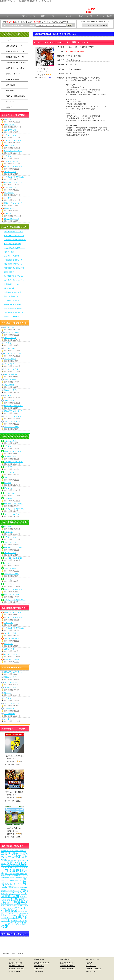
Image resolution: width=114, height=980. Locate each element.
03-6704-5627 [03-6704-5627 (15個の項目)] (14, 891)
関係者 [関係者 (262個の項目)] (10, 887)
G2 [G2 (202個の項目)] (11, 903)
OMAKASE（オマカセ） (13, 182)
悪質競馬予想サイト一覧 (15, 51)
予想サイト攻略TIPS (12, 317)
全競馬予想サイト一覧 (14, 46)
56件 (16, 205)
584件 (17, 158)
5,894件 (17, 143)
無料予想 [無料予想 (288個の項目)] (13, 924)
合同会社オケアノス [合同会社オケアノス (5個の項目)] (16, 881)
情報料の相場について (13, 296)
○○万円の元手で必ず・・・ (14, 248)
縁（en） (8, 693)
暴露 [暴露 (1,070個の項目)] (10, 863)
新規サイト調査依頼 (93, 969)
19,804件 (18, 127)
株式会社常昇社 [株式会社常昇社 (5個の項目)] (6, 900)
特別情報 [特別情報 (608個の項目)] (11, 911)
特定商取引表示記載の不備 (14, 268)
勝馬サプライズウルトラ (13, 203)
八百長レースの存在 (12, 256)
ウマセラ (8, 119)
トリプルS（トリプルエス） (15, 177)
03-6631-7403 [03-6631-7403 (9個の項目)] (22, 868)
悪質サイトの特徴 (12, 79)
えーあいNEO (9, 348)
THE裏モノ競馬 (10, 172)
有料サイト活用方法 (16, 966)
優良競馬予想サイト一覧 (15, 57)
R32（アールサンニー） (13, 151)
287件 (17, 184)
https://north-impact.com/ (75, 51)
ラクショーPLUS (11, 441)
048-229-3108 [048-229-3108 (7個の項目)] (21, 906)
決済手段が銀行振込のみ (13, 276)
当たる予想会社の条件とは (14, 308)
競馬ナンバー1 (10, 208)
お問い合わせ (91, 971)
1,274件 (48, 78)
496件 (17, 361)
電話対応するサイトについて (15, 313)
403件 (17, 211)
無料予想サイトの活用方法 (16, 68)
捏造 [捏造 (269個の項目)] (24, 863)
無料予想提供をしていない (14, 280)
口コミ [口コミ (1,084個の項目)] (7, 870)
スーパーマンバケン (12, 187)
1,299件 (17, 350)
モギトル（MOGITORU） (14, 166)
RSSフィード (11, 102)
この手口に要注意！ (12, 300)
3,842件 (17, 464)
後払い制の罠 (9, 288)
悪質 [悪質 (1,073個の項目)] (17, 863)
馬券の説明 (10, 90)
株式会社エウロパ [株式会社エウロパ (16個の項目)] (17, 921)
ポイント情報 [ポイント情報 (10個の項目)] (6, 866)
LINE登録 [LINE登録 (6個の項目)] (17, 876)
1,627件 (17, 398)
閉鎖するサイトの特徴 (13, 304)
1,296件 (17, 200)
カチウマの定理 (10, 130)
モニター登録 (9, 252)
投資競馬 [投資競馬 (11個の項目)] (19, 877)
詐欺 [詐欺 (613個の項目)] (23, 890)
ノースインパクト (44, 69)
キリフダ (8, 156)
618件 (17, 190)
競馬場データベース (13, 74)
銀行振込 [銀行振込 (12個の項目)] (13, 906)
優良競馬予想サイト (67, 966)
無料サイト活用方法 (16, 969)
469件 (17, 392)
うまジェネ (8, 477)
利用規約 (9, 107)
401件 (17, 443)
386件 (17, 169)
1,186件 (17, 164)
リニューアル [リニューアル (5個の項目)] (9, 874)
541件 (17, 179)
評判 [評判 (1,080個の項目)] (16, 853)
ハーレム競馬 (9, 146)
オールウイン (9, 198)
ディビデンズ (9, 193)
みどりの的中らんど (12, 374)
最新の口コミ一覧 (15, 963)
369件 (17, 480)
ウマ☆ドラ (8, 467)
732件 (17, 132)
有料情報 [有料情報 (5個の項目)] (11, 860)
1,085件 (17, 148)
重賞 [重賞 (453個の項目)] (4, 853)
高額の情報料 (9, 272)
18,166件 (18, 216)
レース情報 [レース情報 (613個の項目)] (13, 857)
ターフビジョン (10, 125)
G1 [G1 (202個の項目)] (10, 853)
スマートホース (10, 359)
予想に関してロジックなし (14, 260)
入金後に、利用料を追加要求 (15, 240)
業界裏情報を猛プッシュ (13, 264)
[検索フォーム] (51, 25)
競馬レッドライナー (12, 390)
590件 (17, 469)
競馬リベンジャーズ (12, 219)
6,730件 (17, 330)
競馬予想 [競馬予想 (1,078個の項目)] (21, 903)
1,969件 (17, 195)
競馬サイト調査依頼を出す (16, 96)
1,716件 (17, 137)
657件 (17, 174)
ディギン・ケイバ (11, 161)
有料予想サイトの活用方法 (16, 63)
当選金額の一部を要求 (13, 292)
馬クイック (8, 395)
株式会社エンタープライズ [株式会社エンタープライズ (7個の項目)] (14, 884)
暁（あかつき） (10, 327)
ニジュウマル (9, 385)
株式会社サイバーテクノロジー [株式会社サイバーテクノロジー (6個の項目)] (10, 851)
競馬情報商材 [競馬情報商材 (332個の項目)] (10, 896)
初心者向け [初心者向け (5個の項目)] (6, 877)
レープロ (8, 214)
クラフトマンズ (10, 135)
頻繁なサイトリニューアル (14, 236)
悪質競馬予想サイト (67, 969)
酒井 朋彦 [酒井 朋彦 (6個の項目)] (13, 877)
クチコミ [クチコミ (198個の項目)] (15, 893)
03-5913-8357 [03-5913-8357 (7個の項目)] (6, 906)
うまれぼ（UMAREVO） (14, 462)
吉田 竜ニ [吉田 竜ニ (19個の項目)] (23, 897)
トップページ (11, 40)
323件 (17, 221)
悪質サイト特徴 (15, 971)
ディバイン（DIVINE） (13, 140)
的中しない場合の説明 (13, 244)
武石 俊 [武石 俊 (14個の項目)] (23, 851)
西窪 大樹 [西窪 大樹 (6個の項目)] (11, 908)
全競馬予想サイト (67, 963)
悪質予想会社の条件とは (13, 232)
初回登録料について (12, 284)
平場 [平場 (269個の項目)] (24, 893)
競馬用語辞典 (11, 85)
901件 (17, 387)
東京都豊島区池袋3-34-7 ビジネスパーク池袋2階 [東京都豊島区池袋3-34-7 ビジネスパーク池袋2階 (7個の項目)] (15, 914)
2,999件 (17, 153)
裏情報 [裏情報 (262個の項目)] (17, 870)
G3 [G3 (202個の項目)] (7, 903)
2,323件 (17, 122)
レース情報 (39, 969)
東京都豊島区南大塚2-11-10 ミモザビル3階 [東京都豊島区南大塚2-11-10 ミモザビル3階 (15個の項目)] (14, 867)
